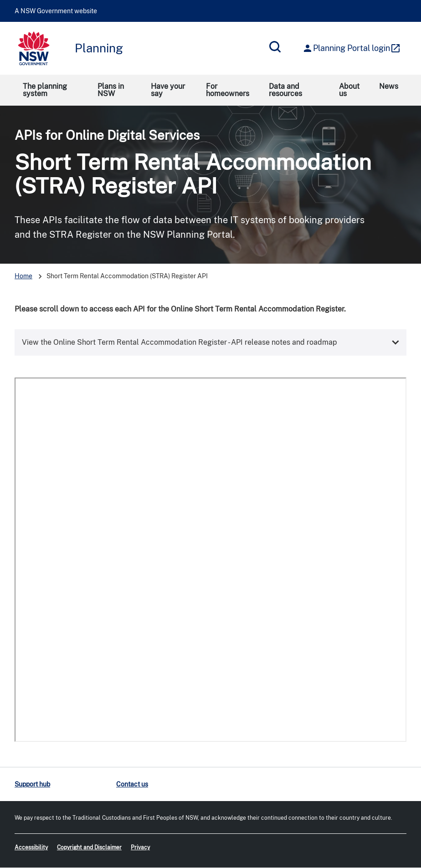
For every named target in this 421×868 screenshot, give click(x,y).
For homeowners (228, 90)
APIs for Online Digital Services (107, 135)
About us (349, 90)
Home (23, 276)
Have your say (168, 90)
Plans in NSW (111, 90)
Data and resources (285, 90)
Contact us (132, 784)
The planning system (45, 90)
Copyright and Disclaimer (89, 848)
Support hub (32, 784)
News (389, 86)
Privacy (140, 848)
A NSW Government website (56, 11)
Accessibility (31, 848)
